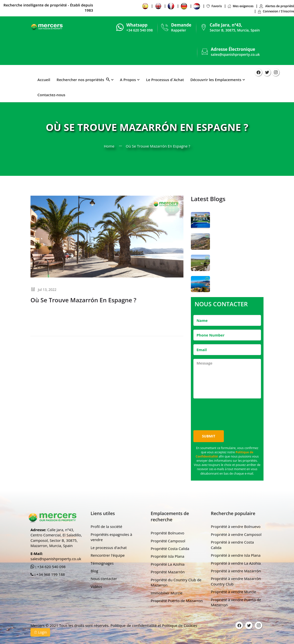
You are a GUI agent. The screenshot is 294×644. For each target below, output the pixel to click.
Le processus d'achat (109, 548)
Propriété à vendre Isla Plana (236, 555)
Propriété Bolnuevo (167, 533)
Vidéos (97, 586)
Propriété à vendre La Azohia (236, 563)
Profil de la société (107, 526)
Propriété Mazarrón (168, 572)
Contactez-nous (51, 95)
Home (109, 146)
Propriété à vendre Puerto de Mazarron (236, 602)
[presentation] (231, 412)
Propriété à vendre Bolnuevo (236, 526)
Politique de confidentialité (134, 625)
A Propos (128, 80)
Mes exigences (240, 6)
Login (40, 632)
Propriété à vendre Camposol (236, 534)
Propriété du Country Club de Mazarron (176, 582)
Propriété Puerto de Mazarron (177, 601)
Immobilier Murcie (167, 593)
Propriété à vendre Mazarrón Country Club (236, 581)
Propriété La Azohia (168, 564)
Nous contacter (104, 579)
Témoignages (102, 563)
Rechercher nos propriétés (83, 80)
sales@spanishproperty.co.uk (235, 54)
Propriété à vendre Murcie (234, 592)
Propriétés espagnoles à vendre (112, 537)
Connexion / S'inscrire (276, 11)
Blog (95, 571)
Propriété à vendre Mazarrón (236, 571)
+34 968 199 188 (50, 574)
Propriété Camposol (168, 541)
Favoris (214, 6)
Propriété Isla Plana (167, 556)
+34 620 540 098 (51, 567)
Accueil (44, 80)
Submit (209, 436)
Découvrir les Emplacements (216, 80)
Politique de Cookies (180, 625)
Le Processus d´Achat (165, 80)
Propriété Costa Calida (170, 549)
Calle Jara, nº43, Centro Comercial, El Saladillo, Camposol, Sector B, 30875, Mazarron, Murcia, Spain (56, 538)
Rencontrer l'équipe (108, 555)
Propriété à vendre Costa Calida (233, 545)
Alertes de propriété (277, 6)
